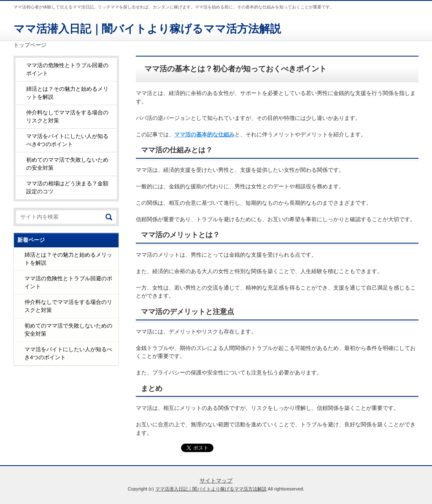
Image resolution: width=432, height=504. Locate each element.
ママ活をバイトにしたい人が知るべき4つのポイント (67, 140)
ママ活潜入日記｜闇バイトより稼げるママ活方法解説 (147, 29)
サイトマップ (216, 481)
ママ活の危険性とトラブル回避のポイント (67, 69)
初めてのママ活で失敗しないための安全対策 (67, 164)
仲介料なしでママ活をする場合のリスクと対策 (67, 117)
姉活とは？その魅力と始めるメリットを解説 (67, 93)
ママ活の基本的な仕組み (204, 134)
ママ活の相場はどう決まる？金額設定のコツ (67, 188)
